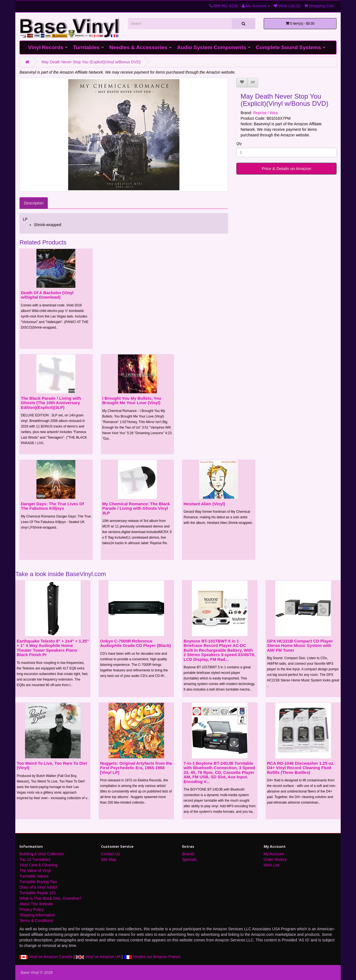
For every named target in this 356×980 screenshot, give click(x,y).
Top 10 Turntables (35, 859)
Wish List (272, 865)
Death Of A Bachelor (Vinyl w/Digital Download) (47, 295)
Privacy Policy (32, 909)
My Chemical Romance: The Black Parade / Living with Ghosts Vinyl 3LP (136, 508)
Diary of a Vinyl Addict (38, 887)
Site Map (109, 859)
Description (34, 203)
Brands (188, 854)
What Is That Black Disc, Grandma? (50, 898)
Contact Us (111, 854)
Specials (190, 859)
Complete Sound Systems (288, 47)
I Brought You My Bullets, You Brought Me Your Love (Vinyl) (132, 401)
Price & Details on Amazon (286, 168)
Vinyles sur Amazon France (152, 957)
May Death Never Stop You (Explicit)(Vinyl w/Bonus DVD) (91, 62)
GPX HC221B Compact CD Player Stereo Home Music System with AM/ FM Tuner (300, 646)
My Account (274, 854)
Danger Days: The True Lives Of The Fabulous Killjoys (52, 506)
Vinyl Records (46, 47)
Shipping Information (37, 915)
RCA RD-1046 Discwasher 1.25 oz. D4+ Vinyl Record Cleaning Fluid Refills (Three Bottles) (301, 768)
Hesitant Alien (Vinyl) (204, 504)
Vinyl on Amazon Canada (46, 957)
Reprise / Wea (265, 113)
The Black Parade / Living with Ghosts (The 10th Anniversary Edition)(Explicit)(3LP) (51, 403)
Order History (275, 859)
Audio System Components (212, 47)
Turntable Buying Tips (38, 882)
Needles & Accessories (138, 47)
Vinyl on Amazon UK (98, 957)
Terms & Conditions (36, 921)
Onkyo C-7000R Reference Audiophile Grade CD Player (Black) (135, 643)
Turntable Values (34, 876)
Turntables (86, 47)
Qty (239, 144)
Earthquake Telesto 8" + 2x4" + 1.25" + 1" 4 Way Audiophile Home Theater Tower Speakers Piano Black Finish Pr (53, 648)
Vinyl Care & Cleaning (39, 865)
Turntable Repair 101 (38, 893)
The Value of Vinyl (35, 871)
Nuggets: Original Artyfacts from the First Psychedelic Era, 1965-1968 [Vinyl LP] (136, 768)
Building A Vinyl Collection (42, 854)
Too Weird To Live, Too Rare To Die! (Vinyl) (52, 766)
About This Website (36, 904)
